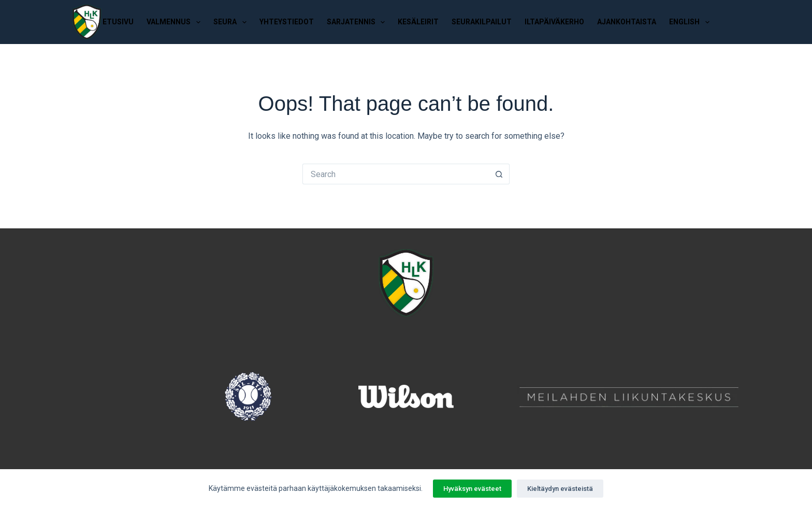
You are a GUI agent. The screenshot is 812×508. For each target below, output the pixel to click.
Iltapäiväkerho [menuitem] (554, 22)
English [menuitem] (691, 22)
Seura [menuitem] (232, 22)
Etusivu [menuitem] (118, 22)
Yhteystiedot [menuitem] (287, 22)
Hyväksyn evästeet (472, 489)
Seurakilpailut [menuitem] (482, 22)
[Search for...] (396, 174)
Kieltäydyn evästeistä (560, 489)
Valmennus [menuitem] (176, 22)
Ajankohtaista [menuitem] (627, 22)
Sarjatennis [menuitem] (358, 22)
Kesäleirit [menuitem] (418, 22)
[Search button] (499, 174)
